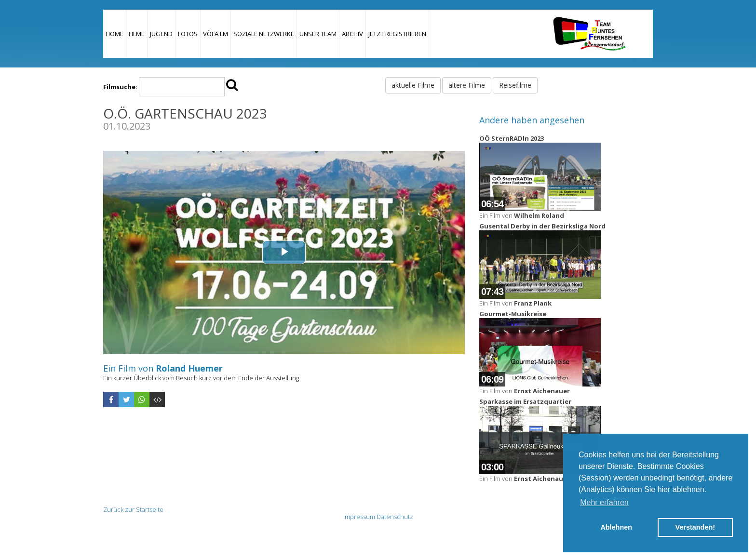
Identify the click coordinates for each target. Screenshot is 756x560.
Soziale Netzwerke (264, 34)
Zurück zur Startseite (133, 509)
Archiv (352, 34)
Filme (137, 34)
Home (115, 34)
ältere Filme (467, 85)
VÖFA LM (216, 34)
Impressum (359, 517)
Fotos (188, 34)
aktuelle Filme (413, 85)
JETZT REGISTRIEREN (397, 34)
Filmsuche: (120, 87)
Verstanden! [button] (695, 527)
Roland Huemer (189, 368)
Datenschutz (395, 517)
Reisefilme (515, 85)
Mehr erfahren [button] (604, 502)
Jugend (161, 34)
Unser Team (318, 34)
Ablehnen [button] (616, 527)
